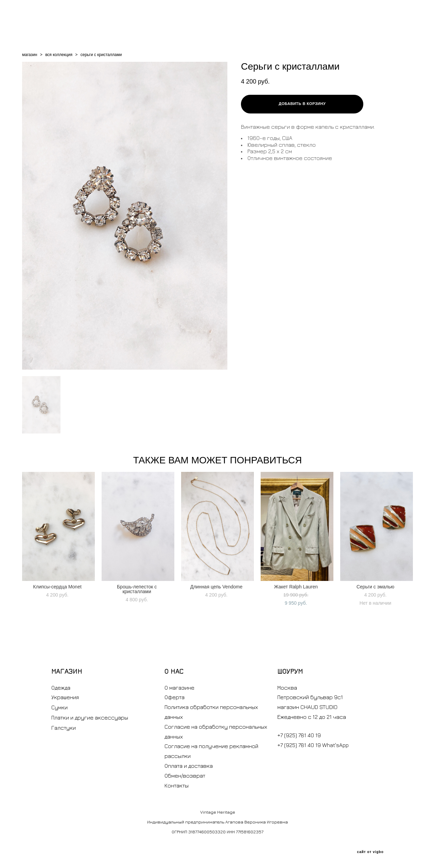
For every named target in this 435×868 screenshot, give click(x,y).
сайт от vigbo (370, 852)
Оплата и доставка (189, 766)
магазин (30, 55)
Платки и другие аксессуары (90, 718)
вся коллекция (59, 55)
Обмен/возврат (185, 776)
